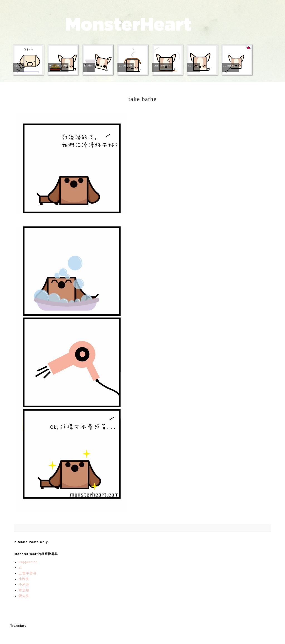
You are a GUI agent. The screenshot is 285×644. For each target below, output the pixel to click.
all (21, 567)
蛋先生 (24, 596)
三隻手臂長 (28, 573)
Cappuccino (28, 562)
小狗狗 (24, 579)
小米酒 (24, 584)
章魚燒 (24, 590)
